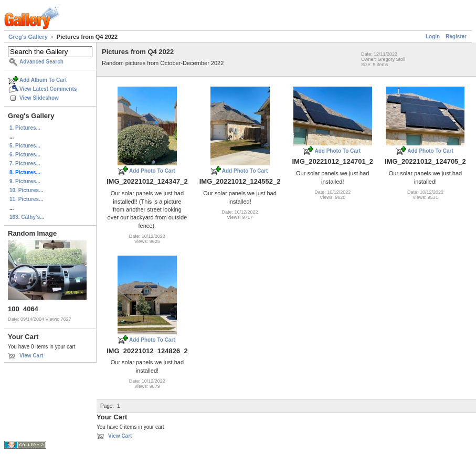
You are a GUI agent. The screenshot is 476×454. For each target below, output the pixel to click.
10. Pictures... (26, 190)
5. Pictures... (25, 146)
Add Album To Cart (43, 80)
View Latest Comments (48, 89)
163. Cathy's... (27, 217)
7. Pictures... (25, 163)
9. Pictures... (25, 181)
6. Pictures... (25, 155)
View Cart (31, 356)
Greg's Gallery (28, 37)
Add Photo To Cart (152, 171)
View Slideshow (39, 98)
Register (456, 36)
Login (433, 36)
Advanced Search (41, 62)
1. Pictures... (25, 128)
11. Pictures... (26, 199)
